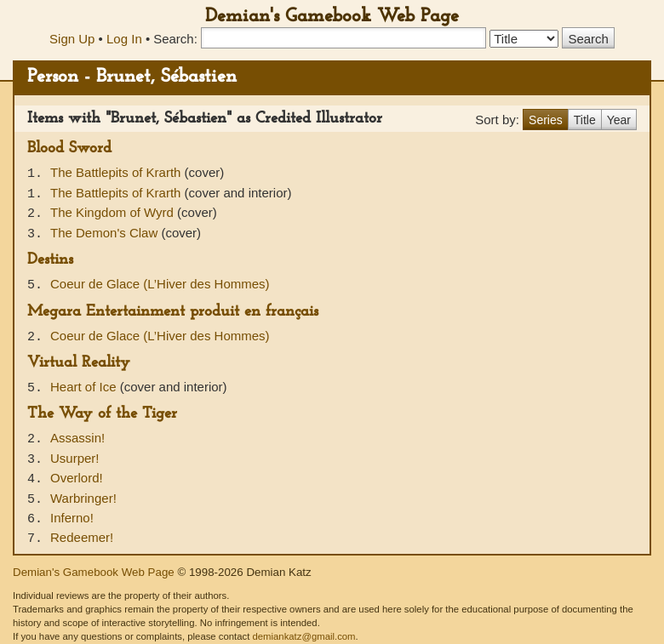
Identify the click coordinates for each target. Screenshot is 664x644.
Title (585, 120)
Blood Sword (69, 148)
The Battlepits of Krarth (117, 172)
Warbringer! (83, 498)
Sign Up (72, 39)
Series (546, 120)
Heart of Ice (85, 387)
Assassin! (77, 438)
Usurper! (75, 458)
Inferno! (72, 518)
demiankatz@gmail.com (303, 636)
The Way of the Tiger (102, 414)
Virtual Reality (79, 363)
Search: (175, 39)
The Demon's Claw (106, 233)
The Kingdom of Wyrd (114, 212)
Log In (124, 39)
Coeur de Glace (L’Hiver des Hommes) (160, 284)
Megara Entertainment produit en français (173, 312)
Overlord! (77, 478)
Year (619, 120)
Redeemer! (82, 537)
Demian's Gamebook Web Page (332, 17)
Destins (50, 260)
